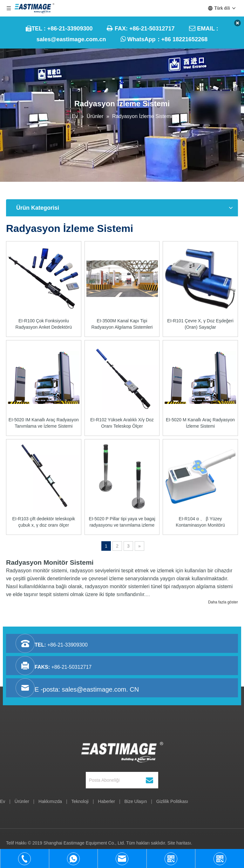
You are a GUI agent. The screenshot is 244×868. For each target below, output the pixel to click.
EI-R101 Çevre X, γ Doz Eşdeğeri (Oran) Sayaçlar (200, 324)
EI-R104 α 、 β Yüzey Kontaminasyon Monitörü (200, 522)
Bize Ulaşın (136, 801)
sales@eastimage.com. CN (101, 689)
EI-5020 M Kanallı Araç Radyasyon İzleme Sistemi (200, 423)
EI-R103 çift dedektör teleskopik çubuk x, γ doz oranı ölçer (44, 522)
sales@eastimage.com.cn (71, 39)
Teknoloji (80, 801)
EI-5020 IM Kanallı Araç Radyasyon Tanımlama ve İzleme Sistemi (44, 423)
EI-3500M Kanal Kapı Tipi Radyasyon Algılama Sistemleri (122, 324)
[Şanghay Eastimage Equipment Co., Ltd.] (122, 751)
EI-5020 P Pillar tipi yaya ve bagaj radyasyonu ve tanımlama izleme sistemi (122, 522)
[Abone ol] (149, 780)
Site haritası (179, 843)
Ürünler (22, 801)
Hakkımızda (50, 801)
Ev (3, 801)
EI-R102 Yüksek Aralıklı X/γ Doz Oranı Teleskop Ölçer (122, 423)
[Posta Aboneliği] (118, 780)
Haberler (106, 801)
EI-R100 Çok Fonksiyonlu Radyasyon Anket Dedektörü (44, 324)
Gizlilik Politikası (172, 801)
